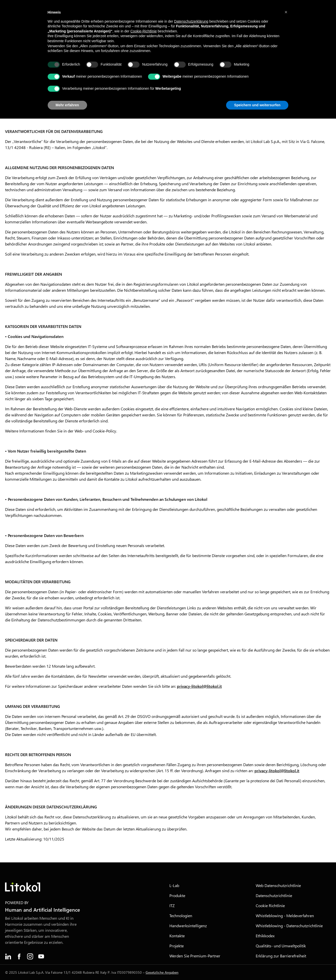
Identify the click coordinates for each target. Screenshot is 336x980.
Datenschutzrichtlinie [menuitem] (274, 895)
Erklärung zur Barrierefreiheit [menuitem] (281, 956)
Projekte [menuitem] (177, 946)
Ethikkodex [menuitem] (265, 936)
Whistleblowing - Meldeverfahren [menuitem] (285, 916)
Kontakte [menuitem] (177, 936)
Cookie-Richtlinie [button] (144, 31)
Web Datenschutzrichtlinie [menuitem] (278, 885)
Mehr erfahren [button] (67, 105)
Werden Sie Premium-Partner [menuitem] (195, 956)
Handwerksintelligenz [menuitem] (188, 926)
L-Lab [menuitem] (174, 885)
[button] (286, 12)
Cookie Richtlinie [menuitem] (270, 905)
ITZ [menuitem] (172, 905)
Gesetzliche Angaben (162, 972)
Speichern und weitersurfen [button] (257, 105)
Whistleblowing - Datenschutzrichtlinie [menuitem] (289, 926)
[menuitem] (8, 956)
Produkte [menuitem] (177, 895)
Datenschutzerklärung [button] (191, 21)
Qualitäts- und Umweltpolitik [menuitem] (281, 946)
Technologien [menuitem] (181, 916)
